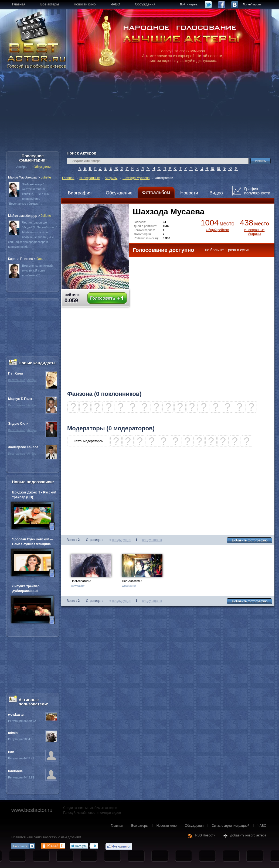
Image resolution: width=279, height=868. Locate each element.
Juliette (46, 177)
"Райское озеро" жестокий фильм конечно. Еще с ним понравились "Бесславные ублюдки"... (29, 194)
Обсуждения (43, 167)
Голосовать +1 (107, 298)
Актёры (22, 167)
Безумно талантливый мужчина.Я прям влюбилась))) (37, 270)
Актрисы (111, 178)
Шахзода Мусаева (136, 178)
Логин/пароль (252, 4)
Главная (68, 178)
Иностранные (89, 178)
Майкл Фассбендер (23, 177)
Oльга (41, 259)
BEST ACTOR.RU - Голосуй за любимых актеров (37, 55)
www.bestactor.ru (32, 810)
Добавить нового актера (248, 835)
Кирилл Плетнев (20, 259)
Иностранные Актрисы (254, 232)
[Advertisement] (139, 113)
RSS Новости (205, 835)
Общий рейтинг (217, 230)
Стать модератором (89, 441)
